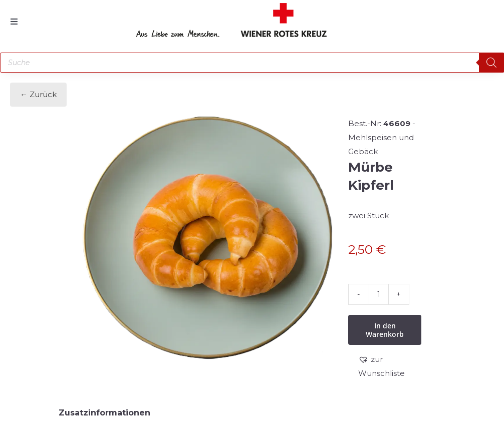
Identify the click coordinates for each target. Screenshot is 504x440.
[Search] (491, 63)
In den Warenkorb (385, 330)
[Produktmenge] (379, 294)
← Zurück (38, 94)
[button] (390, 366)
